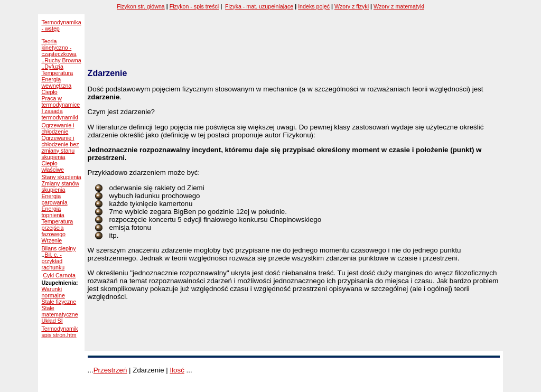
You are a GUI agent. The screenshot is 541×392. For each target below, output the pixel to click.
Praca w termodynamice (60, 101)
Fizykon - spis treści (194, 6)
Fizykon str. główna (141, 6)
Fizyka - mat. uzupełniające (259, 6)
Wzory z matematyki (399, 6)
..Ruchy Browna (61, 60)
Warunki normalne (53, 292)
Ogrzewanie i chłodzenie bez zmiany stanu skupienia (60, 147)
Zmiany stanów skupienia (60, 186)
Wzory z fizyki (352, 6)
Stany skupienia (61, 177)
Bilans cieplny (58, 248)
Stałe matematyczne (59, 311)
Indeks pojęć (314, 6)
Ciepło (49, 92)
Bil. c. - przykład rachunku (53, 261)
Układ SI (52, 321)
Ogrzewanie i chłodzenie (58, 128)
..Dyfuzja (52, 67)
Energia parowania (54, 199)
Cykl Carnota (59, 275)
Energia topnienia (53, 212)
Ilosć (177, 370)
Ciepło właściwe (53, 166)
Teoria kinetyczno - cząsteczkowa (59, 48)
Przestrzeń (110, 370)
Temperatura (57, 73)
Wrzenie (52, 240)
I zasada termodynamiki (59, 114)
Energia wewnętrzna (56, 82)
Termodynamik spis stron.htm (59, 332)
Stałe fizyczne (59, 302)
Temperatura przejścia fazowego (57, 228)
